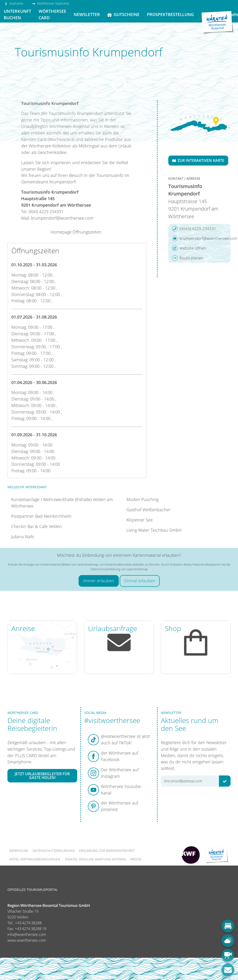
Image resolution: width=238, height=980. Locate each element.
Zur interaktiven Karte (198, 160)
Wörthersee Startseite (51, 3)
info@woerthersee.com (27, 934)
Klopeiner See (140, 520)
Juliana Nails (23, 537)
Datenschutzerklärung (54, 851)
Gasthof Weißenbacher (148, 510)
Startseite (14, 3)
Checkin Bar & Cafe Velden (36, 526)
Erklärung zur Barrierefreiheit (107, 851)
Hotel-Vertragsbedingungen (35, 859)
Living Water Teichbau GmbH (154, 530)
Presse (136, 859)
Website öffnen (189, 248)
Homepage (61, 232)
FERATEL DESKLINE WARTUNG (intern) (95, 859)
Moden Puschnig (142, 499)
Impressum (18, 851)
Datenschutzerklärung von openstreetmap (119, 569)
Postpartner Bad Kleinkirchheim (41, 516)
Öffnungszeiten (87, 232)
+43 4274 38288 (28, 923)
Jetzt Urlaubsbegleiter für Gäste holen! (42, 776)
